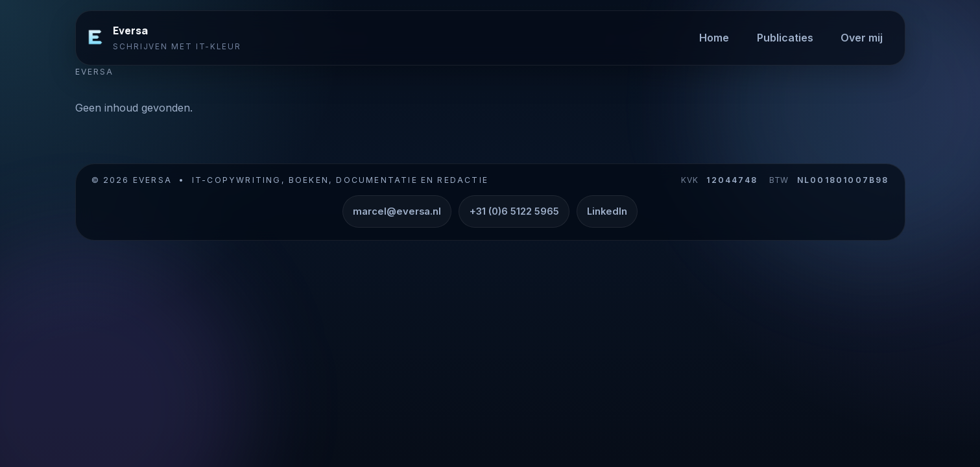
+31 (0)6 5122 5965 (514, 211)
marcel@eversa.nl (397, 211)
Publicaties (785, 38)
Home (714, 38)
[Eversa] (95, 38)
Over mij (862, 38)
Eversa (130, 30)
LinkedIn (607, 211)
